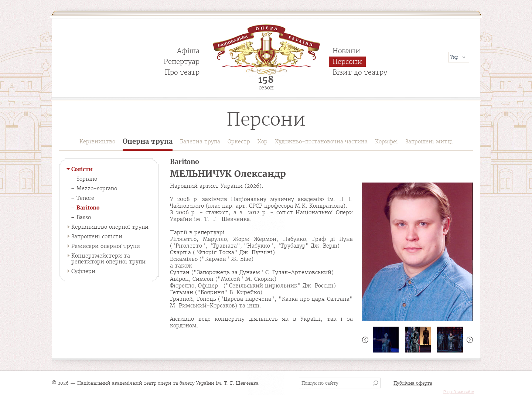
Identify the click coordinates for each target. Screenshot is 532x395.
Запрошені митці (429, 142)
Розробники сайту (459, 392)
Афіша (188, 51)
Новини (346, 51)
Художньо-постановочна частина (321, 142)
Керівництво (97, 142)
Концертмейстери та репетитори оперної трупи (108, 259)
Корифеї (386, 142)
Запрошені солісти (97, 236)
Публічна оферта (413, 383)
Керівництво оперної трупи (110, 227)
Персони (347, 62)
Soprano (87, 179)
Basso (84, 217)
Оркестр (239, 142)
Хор (262, 142)
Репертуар (182, 62)
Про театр (182, 72)
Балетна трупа (200, 142)
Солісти (82, 169)
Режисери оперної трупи (106, 246)
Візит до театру (360, 72)
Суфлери (83, 271)
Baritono (88, 208)
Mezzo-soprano (97, 188)
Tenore (85, 198)
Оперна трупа (148, 142)
